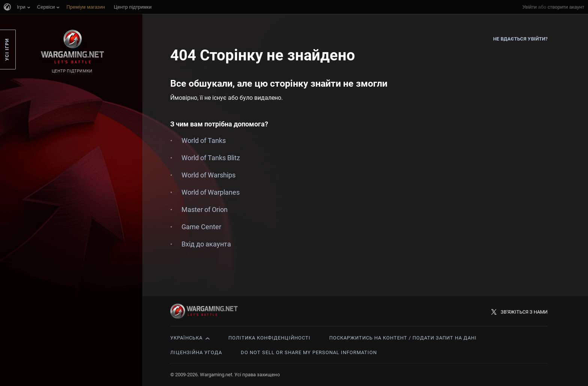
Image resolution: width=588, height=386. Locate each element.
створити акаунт (566, 7)
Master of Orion (205, 210)
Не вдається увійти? (520, 39)
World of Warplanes (211, 192)
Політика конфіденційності (269, 338)
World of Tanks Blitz (211, 158)
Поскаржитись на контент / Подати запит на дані (403, 338)
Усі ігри (7, 50)
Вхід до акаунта (206, 244)
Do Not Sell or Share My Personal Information (309, 352)
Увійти (529, 7)
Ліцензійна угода (196, 352)
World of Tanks (204, 140)
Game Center (201, 227)
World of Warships (208, 175)
